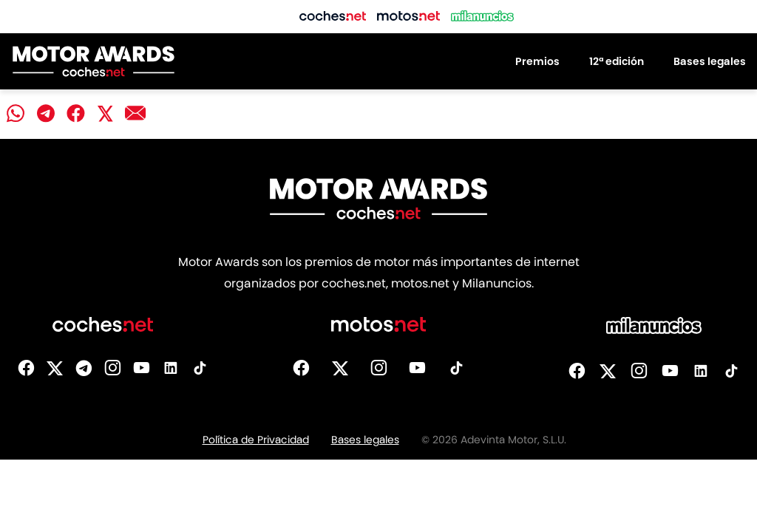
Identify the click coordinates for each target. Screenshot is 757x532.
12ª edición (617, 61)
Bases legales (710, 61)
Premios (537, 61)
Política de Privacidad (256, 440)
